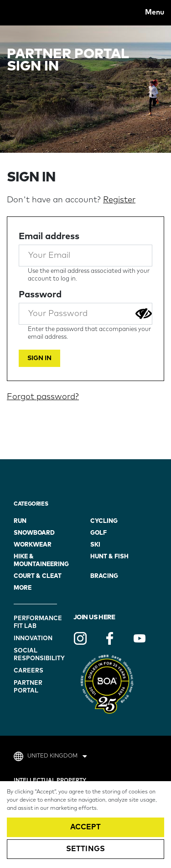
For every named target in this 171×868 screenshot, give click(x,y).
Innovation (33, 639)
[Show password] (144, 314)
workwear (33, 545)
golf (98, 533)
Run (20, 521)
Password (40, 295)
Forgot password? (43, 397)
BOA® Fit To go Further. (27, 13)
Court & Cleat (38, 576)
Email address (49, 236)
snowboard (34, 533)
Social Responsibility (36, 655)
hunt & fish (109, 557)
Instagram (80, 638)
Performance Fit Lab (36, 622)
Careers (28, 671)
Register (119, 200)
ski (95, 545)
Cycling (104, 521)
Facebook (110, 638)
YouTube (140, 638)
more (23, 588)
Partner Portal (28, 687)
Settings (85, 849)
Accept (86, 827)
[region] (85, 825)
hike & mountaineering (41, 560)
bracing (104, 576)
